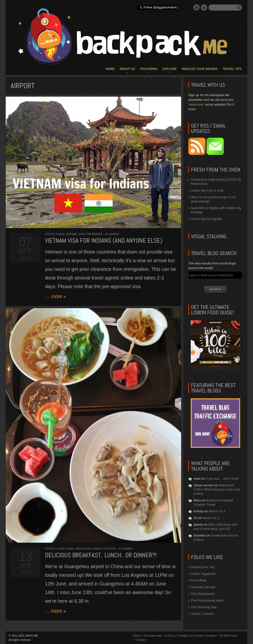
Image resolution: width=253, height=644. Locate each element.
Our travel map (153, 636)
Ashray (114, 234)
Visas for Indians (90, 234)
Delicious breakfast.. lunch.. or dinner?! (101, 555)
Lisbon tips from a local (207, 190)
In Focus (109, 549)
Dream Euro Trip (202, 567)
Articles (211, 636)
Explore (170, 69)
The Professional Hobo (207, 600)
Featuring (149, 69)
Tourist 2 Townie (202, 614)
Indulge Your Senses (200, 69)
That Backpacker (203, 594)
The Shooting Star (204, 607)
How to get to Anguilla (206, 219)
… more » (56, 296)
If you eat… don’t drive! (222, 479)
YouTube (196, 7)
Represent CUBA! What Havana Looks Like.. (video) (218, 489)
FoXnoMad (199, 580)
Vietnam (71, 234)
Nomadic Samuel (203, 587)
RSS (204, 7)
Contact (141, 640)
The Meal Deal (228, 636)
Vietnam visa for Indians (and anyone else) (104, 241)
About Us (127, 69)
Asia (62, 234)
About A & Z (217, 511)
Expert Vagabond (203, 574)
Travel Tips (232, 69)
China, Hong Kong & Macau (84, 549)
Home (110, 69)
